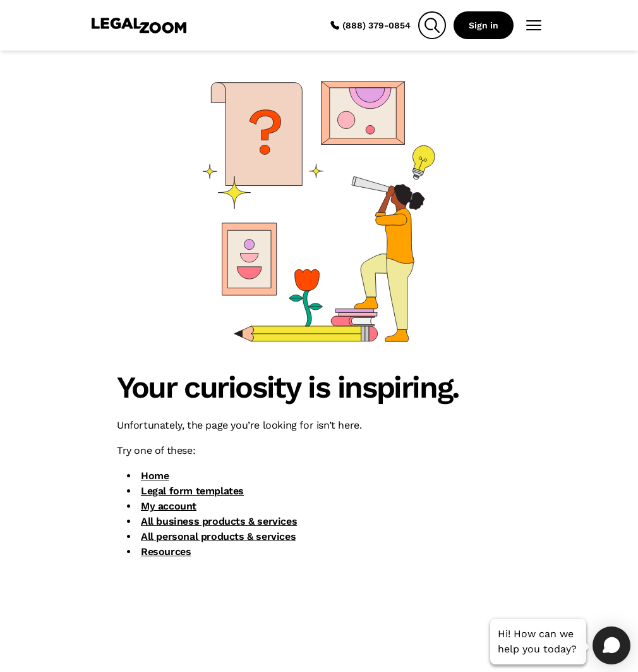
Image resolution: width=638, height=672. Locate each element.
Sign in (484, 25)
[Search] (432, 25)
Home (155, 476)
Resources (166, 552)
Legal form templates (192, 491)
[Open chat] (611, 645)
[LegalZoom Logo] (139, 25)
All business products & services (219, 521)
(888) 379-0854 (370, 25)
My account (169, 506)
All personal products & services (218, 536)
